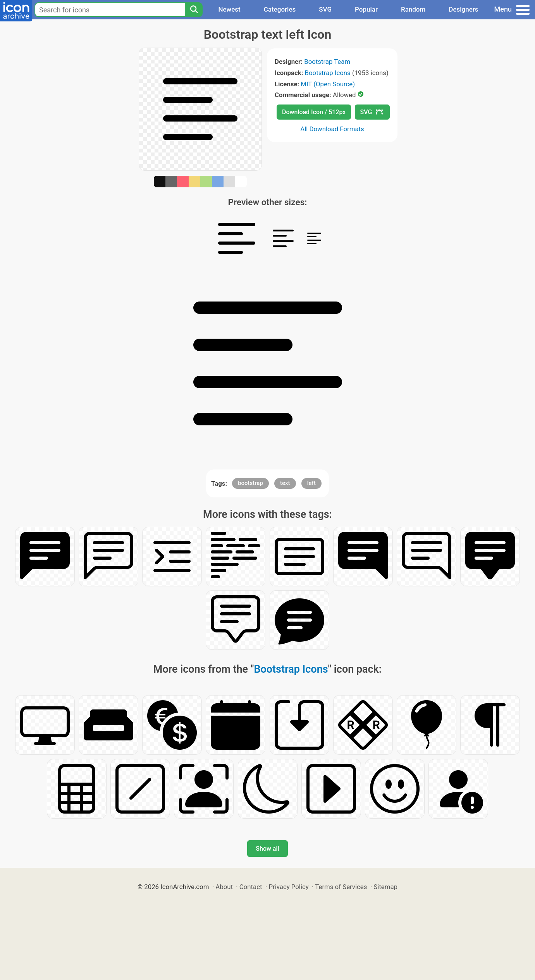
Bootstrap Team (327, 62)
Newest (229, 9)
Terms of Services (341, 887)
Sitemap (385, 887)
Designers (463, 9)
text (285, 483)
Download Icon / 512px (314, 112)
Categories (280, 9)
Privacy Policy (288, 887)
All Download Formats (332, 129)
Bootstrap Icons (328, 73)
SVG (325, 9)
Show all (267, 849)
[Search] (194, 10)
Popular (366, 9)
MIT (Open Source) (328, 84)
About (224, 887)
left (311, 483)
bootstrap (250, 483)
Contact (251, 887)
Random (413, 9)
